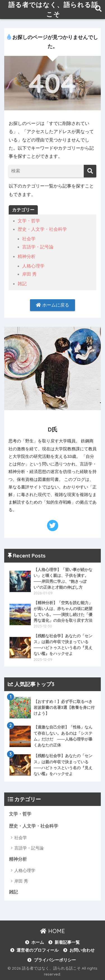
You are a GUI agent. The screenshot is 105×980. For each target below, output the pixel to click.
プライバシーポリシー (55, 960)
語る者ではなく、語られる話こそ (53, 9)
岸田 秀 (29, 274)
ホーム (38, 942)
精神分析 (27, 256)
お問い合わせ (82, 950)
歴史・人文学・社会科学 (42, 229)
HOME (53, 931)
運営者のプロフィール (38, 950)
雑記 (22, 284)
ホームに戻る (52, 305)
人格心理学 (33, 266)
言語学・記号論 (38, 247)
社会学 (29, 239)
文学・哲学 (29, 221)
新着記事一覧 (67, 942)
